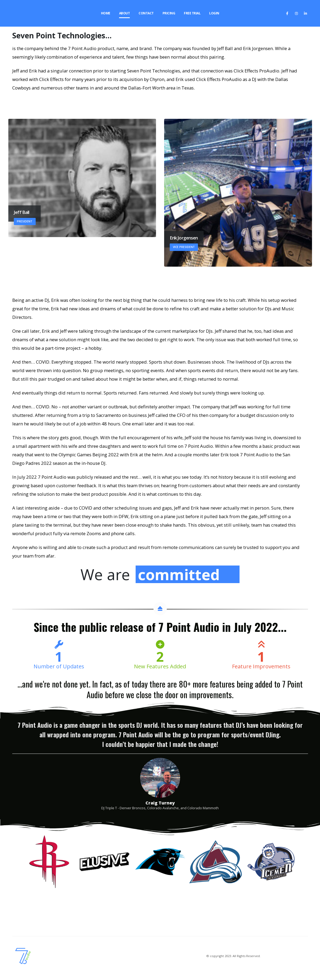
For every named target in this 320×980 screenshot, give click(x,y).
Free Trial (192, 13)
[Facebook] (287, 13)
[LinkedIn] (305, 13)
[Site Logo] (17, 13)
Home (106, 13)
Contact (146, 13)
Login (214, 13)
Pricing (169, 13)
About (125, 13)
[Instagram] (296, 13)
